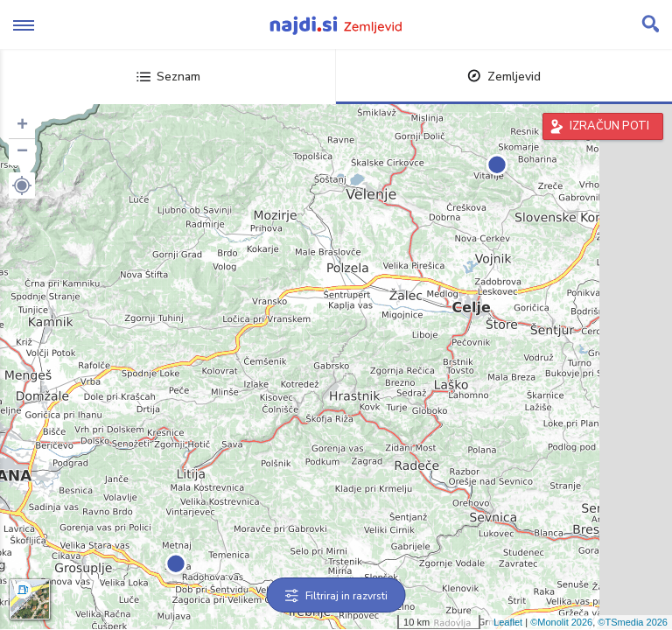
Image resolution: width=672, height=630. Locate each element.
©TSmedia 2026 (633, 622)
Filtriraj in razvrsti (336, 596)
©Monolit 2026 (561, 622)
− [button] (22, 152)
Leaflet (508, 622)
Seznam (168, 77)
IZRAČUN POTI (609, 126)
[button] (22, 185)
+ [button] (22, 126)
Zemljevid (504, 77)
